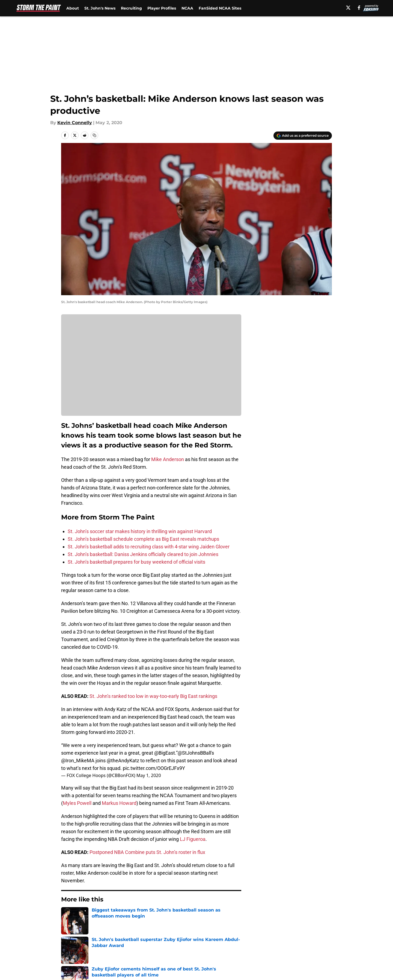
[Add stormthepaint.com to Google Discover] (303, 136)
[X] (348, 8)
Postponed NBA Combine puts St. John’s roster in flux (147, 852)
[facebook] (359, 8)
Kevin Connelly (75, 123)
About (73, 8)
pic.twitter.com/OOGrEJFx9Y (154, 768)
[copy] (94, 135)
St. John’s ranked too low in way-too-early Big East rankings (153, 696)
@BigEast (165, 753)
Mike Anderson (168, 459)
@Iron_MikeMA (78, 761)
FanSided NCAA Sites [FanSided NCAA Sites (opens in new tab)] (220, 8)
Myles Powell (77, 803)
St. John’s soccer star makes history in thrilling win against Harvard (140, 531)
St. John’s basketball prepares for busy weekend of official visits (136, 562)
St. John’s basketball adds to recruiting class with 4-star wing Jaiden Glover (149, 547)
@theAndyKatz (123, 761)
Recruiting (131, 8)
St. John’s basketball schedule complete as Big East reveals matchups (143, 539)
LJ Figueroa (192, 839)
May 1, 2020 (149, 775)
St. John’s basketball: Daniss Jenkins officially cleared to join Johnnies (143, 554)
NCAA (187, 8)
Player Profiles (162, 8)
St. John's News (100, 8)
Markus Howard (119, 803)
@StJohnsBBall (194, 753)
